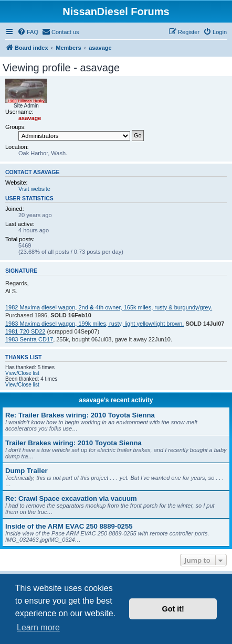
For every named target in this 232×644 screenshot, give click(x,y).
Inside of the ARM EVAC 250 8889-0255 (69, 526)
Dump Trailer (27, 471)
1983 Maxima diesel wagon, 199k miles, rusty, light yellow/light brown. (94, 324)
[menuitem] (28, 32)
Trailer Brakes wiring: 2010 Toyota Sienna (73, 443)
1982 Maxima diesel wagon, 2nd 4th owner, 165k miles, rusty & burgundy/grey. (109, 307)
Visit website (34, 189)
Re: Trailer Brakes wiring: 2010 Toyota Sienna (80, 415)
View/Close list (22, 373)
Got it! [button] (173, 609)
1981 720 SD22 (25, 331)
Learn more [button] (38, 627)
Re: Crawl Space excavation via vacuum (71, 498)
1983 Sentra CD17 (29, 339)
